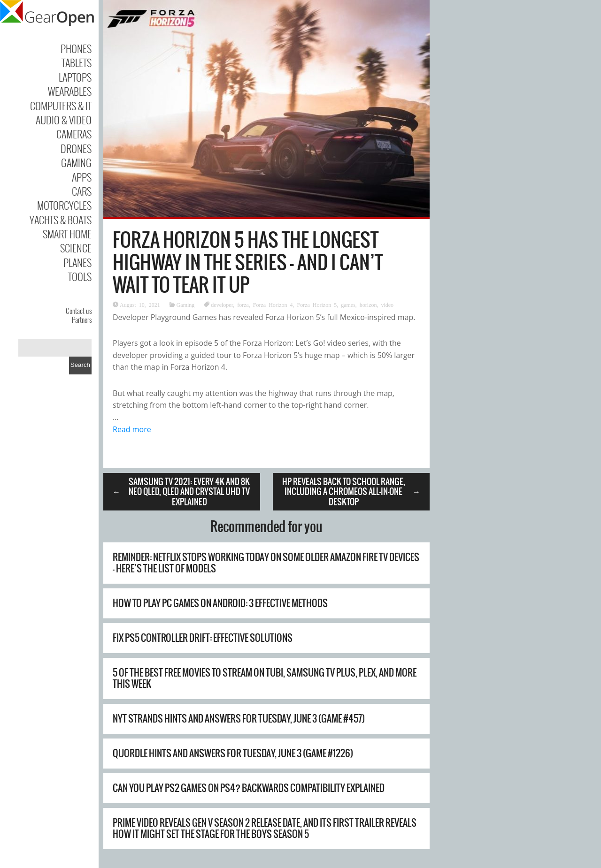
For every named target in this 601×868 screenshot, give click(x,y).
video (387, 305)
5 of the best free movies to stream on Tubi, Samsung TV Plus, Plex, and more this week (265, 678)
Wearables (70, 91)
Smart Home (67, 234)
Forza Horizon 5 (317, 305)
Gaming (76, 162)
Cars (82, 191)
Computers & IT (61, 106)
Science (76, 248)
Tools (80, 276)
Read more (132, 429)
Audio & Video (64, 120)
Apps (82, 177)
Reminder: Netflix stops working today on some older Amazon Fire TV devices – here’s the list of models (266, 563)
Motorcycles (64, 205)
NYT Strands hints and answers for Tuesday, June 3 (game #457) (239, 719)
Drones (76, 148)
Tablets (77, 62)
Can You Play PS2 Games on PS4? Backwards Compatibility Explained (249, 788)
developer (222, 305)
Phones (76, 48)
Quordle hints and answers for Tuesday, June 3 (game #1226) (233, 753)
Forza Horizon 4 (273, 305)
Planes (77, 262)
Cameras (74, 134)
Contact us (79, 311)
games (348, 305)
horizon (368, 305)
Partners (82, 320)
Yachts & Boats (61, 220)
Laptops (75, 77)
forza (243, 305)
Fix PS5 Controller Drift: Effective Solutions (203, 638)
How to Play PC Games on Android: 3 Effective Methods (220, 603)
